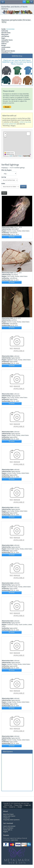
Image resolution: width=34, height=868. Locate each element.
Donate (20, 807)
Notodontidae (10, 29)
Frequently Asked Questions (11, 820)
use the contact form (10, 124)
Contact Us (12, 807)
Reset (4, 193)
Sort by (4, 177)
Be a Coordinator (8, 828)
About (6, 811)
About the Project (8, 814)
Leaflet (11, 156)
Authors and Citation (9, 816)
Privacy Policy (18, 805)
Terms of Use (8, 805)
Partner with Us (8, 830)
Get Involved (8, 823)
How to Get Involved (9, 826)
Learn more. (14, 840)
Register (6, 832)
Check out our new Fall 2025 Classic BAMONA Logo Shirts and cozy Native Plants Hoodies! (17, 62)
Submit (23, 187)
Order (3, 183)
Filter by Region (6, 170)
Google (20, 156)
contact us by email (25, 122)
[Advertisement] (17, 772)
